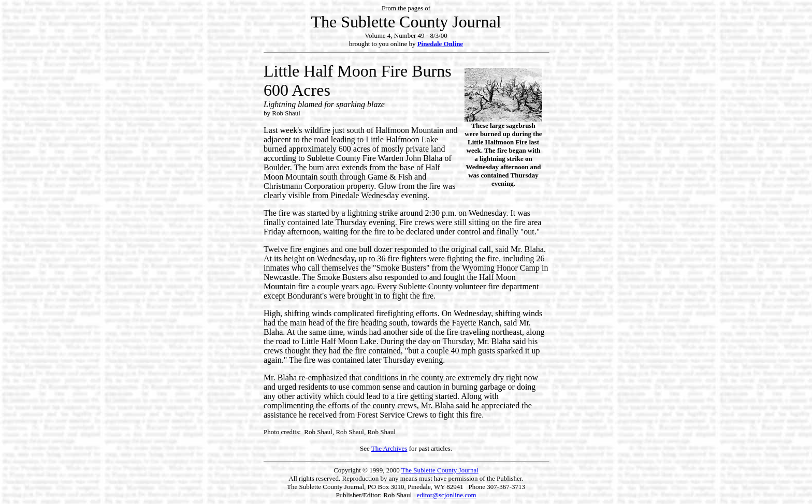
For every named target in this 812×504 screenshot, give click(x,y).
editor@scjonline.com (447, 495)
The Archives (389, 448)
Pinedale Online (440, 44)
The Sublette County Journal (440, 470)
